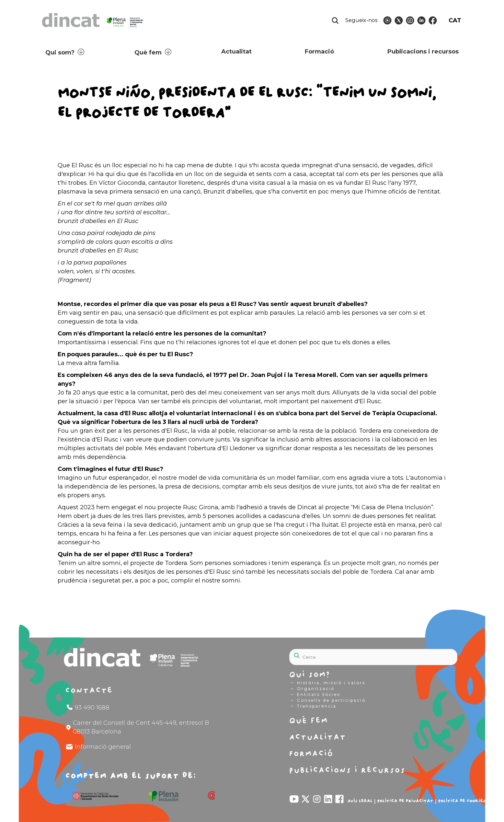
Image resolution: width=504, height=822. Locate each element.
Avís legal (360, 801)
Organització (312, 688)
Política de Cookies (462, 801)
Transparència (313, 706)
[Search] (373, 657)
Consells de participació (327, 700)
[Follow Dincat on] (387, 20)
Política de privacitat (405, 801)
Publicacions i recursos (423, 52)
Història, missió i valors (327, 683)
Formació (319, 52)
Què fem (148, 53)
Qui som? (60, 53)
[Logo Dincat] (93, 29)
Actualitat (236, 52)
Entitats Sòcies (315, 694)
